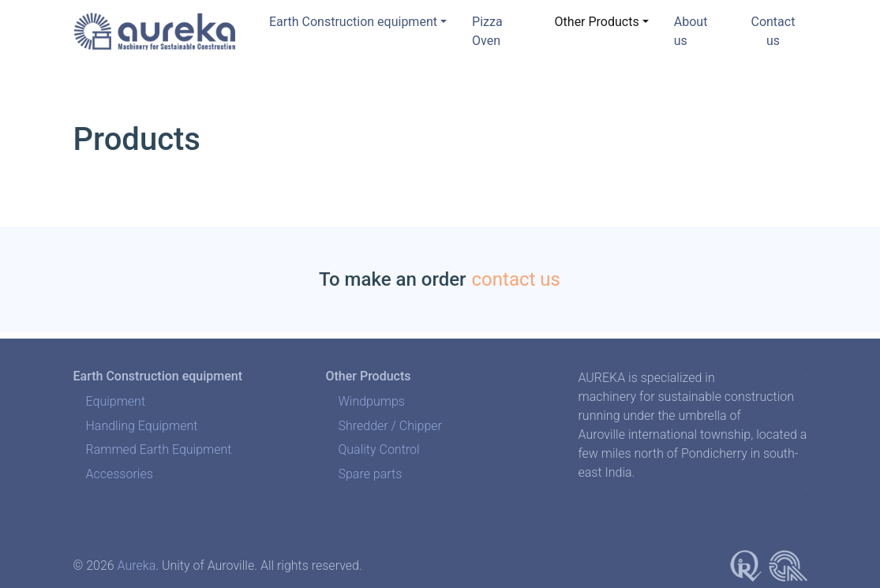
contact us (516, 279)
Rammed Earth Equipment (159, 449)
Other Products (597, 22)
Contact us (773, 31)
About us (691, 31)
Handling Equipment (142, 426)
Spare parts (370, 474)
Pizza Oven (487, 31)
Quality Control (378, 449)
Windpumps (371, 401)
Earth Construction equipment (353, 22)
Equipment (116, 401)
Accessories (120, 474)
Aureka (137, 566)
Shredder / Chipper (390, 426)
